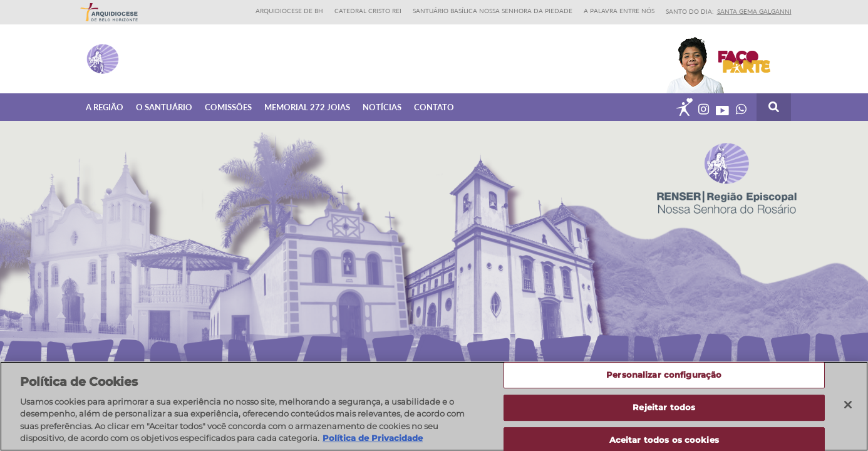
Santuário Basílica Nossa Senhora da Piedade (493, 11)
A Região (105, 107)
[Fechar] (848, 405)
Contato (434, 107)
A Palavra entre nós (619, 11)
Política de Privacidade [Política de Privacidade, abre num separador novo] (373, 438)
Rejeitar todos (664, 407)
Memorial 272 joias (307, 107)
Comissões (228, 107)
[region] (434, 406)
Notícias (382, 107)
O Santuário (164, 107)
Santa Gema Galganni (754, 11)
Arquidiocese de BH (289, 11)
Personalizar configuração (664, 375)
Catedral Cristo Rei (368, 11)
